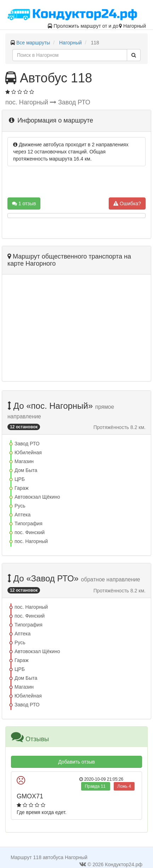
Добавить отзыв (76, 762)
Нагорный (70, 43)
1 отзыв (24, 204)
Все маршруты (33, 43)
